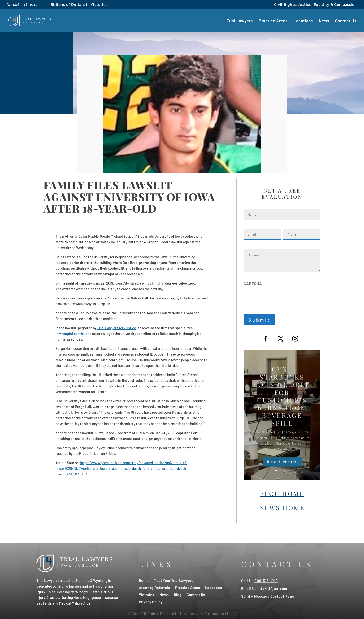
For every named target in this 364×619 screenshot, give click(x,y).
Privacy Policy (151, 601)
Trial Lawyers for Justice (117, 328)
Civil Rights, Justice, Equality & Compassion (316, 5)
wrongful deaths (72, 334)
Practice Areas (273, 21)
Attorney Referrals (154, 587)
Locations (303, 21)
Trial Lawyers (240, 21)
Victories (147, 594)
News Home (282, 508)
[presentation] (280, 298)
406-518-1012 (25, 5)
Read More (282, 468)
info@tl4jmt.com (272, 588)
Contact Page (282, 596)
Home (144, 580)
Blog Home (282, 494)
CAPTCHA (253, 283)
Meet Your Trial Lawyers (173, 580)
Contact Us (346, 21)
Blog (178, 594)
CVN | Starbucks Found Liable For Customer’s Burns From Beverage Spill (282, 403)
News (324, 21)
